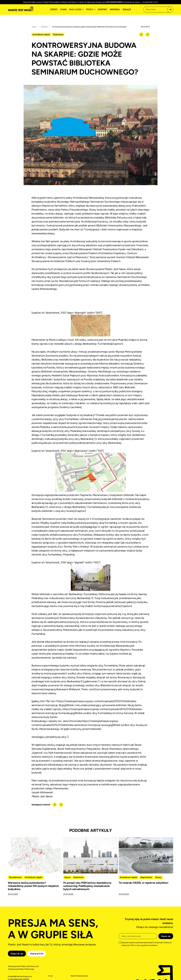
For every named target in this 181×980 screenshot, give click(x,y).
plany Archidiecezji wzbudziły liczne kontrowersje (92, 241)
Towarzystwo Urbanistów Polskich (101, 261)
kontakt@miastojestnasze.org (20, 976)
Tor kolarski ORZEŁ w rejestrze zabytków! (144, 883)
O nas (63, 9)
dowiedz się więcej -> (134, 2)
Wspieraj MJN (37, 954)
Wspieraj (115, 9)
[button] (77, 10)
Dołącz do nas (17, 954)
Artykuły (44, 27)
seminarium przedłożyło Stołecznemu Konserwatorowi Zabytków (69, 618)
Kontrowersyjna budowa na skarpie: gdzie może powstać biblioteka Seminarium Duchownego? (89, 27)
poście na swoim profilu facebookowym (86, 273)
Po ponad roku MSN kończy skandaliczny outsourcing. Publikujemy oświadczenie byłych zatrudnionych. (87, 886)
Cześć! (54, 9)
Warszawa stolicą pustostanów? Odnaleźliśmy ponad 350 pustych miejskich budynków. (33, 886)
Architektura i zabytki (41, 35)
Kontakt (102, 9)
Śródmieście (58, 35)
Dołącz (127, 9)
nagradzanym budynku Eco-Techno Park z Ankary (60, 547)
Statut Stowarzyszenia (79, 976)
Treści (34, 27)
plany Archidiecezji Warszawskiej (85, 198)
